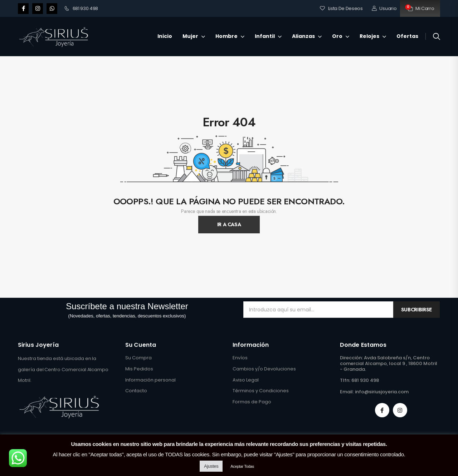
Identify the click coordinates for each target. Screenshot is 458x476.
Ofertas (407, 36)
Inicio (165, 36)
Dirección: (351, 358)
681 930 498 (81, 8)
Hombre (226, 36)
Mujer (190, 36)
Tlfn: (345, 380)
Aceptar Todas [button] (242, 466)
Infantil (265, 36)
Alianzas (303, 36)
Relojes (369, 36)
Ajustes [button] (211, 466)
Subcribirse (416, 310)
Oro (337, 36)
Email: (347, 392)
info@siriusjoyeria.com (382, 392)
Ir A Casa (229, 224)
